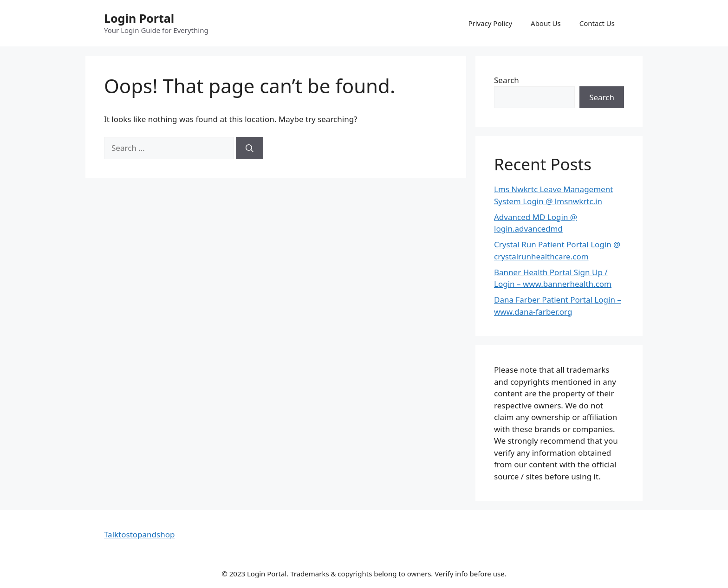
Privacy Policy (490, 23)
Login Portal (139, 18)
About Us (546, 23)
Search (507, 80)
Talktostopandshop (139, 534)
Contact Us (597, 23)
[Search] (250, 148)
